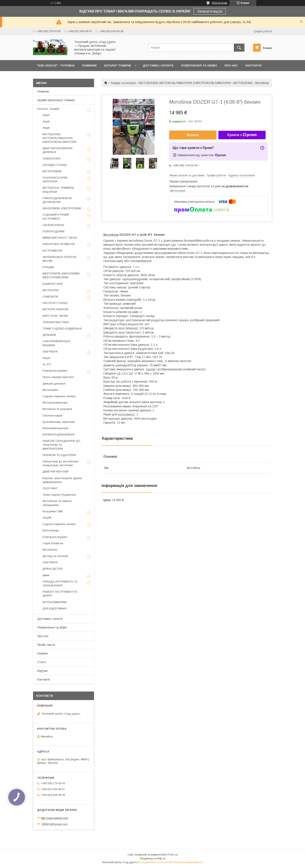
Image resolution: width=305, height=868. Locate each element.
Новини (42, 653)
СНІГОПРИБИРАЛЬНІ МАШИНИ (56, 343)
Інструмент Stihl (53, 511)
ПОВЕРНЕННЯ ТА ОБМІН (199, 65)
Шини (46, 575)
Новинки (43, 91)
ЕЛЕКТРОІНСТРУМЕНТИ (59, 244)
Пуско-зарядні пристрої (58, 377)
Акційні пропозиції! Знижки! (56, 100)
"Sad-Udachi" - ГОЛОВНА (56, 65)
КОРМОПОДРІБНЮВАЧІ (58, 435)
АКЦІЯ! (47, 518)
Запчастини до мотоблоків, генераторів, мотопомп (61, 463)
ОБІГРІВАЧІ (50, 352)
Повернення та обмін (52, 627)
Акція (46, 115)
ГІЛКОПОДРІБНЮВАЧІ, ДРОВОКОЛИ (57, 200)
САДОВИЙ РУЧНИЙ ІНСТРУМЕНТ (56, 217)
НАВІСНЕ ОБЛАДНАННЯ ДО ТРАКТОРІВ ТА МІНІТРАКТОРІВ (61, 445)
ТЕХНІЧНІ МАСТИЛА (56, 322)
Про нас (43, 636)
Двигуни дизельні (54, 384)
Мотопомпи (50, 390)
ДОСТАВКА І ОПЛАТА (158, 65)
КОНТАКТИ (253, 65)
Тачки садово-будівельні (59, 495)
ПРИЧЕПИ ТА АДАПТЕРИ (59, 455)
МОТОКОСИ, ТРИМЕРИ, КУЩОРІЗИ (58, 190)
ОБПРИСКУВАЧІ (53, 225)
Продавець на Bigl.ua (152, 858)
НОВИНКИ (89, 65)
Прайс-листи (46, 645)
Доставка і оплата (50, 619)
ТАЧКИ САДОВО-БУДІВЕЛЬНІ (62, 329)
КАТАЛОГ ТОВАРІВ (118, 65)
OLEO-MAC (50, 488)
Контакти (44, 679)
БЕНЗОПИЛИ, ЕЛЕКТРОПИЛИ (62, 208)
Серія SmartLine (53, 543)
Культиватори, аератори (59, 422)
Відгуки (42, 671)
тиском (150, 369)
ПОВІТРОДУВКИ (53, 231)
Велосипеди (51, 530)
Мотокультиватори (55, 403)
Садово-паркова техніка (59, 396)
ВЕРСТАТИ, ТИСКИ (55, 316)
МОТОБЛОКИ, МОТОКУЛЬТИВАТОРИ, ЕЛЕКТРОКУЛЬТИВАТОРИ (185, 83)
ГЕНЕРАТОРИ (51, 159)
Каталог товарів (48, 109)
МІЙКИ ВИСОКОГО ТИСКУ (60, 238)
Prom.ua (173, 855)
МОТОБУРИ (51, 290)
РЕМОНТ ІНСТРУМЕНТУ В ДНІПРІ (60, 594)
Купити (193, 135)
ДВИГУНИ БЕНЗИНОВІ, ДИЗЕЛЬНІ (58, 150)
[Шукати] (239, 48)
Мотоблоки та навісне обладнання (57, 503)
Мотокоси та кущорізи (57, 409)
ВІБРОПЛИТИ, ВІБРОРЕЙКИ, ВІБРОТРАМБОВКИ (61, 275)
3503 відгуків (219, 3)
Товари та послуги (123, 83)
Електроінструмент (55, 371)
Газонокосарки (52, 415)
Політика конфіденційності (187, 862)
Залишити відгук (210, 11)
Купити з (242, 135)
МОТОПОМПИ (52, 171)
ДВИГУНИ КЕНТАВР (56, 472)
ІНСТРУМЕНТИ (52, 251)
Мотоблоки (50, 550)
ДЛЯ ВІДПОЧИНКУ (55, 608)
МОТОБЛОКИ (243, 83)
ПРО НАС (231, 65)
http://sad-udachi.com (55, 818)
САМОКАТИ (50, 297)
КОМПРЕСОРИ (53, 284)
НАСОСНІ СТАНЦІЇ (55, 303)
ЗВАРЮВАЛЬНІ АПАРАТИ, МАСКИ (60, 259)
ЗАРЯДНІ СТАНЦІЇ (55, 165)
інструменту (127, 414)
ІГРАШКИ (48, 267)
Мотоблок (111, 235)
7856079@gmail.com (54, 824)
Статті (42, 662)
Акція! (46, 358)
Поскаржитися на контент (154, 862)
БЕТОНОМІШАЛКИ (55, 602)
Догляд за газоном (55, 556)
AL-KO (47, 364)
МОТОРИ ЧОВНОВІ (55, 309)
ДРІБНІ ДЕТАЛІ (52, 569)
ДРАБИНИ (49, 335)
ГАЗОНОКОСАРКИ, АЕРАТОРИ (55, 180)
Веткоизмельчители (55, 428)
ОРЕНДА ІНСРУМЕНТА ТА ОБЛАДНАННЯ (60, 583)
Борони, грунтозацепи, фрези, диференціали (62, 480)
